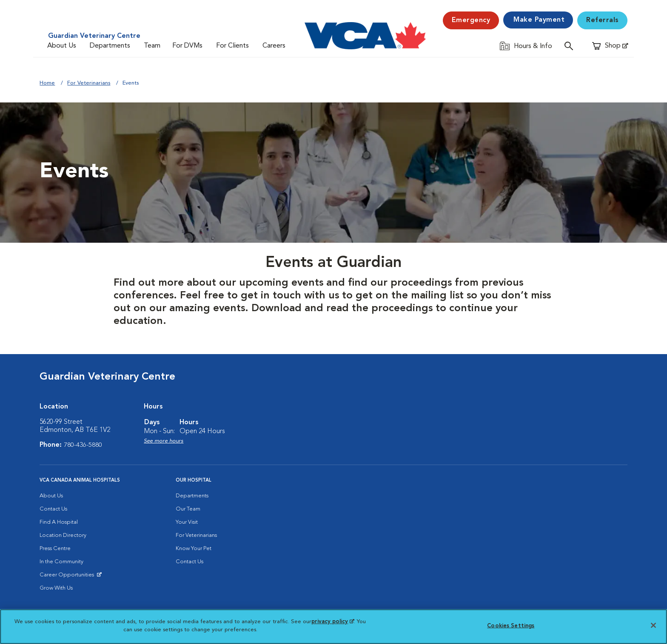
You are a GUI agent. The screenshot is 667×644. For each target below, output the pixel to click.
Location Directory (63, 535)
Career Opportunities (68, 577)
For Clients (232, 46)
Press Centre (55, 549)
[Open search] (571, 46)
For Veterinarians (89, 83)
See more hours (164, 441)
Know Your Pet (194, 549)
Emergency (471, 20)
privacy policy (333, 622)
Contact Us (53, 509)
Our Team (188, 509)
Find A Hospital (59, 522)
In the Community (61, 562)
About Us (62, 46)
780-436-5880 (83, 445)
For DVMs (187, 46)
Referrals (602, 20)
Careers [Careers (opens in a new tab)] (274, 46)
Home (47, 83)
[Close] (653, 625)
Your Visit (187, 522)
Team (152, 46)
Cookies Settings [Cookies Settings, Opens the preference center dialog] (511, 626)
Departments (110, 46)
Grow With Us (56, 588)
